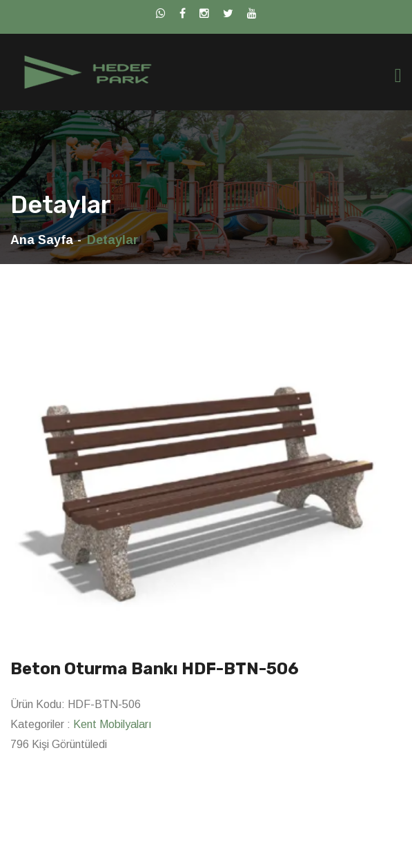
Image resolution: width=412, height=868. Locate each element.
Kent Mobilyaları (112, 724)
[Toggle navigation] (398, 75)
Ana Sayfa (42, 240)
